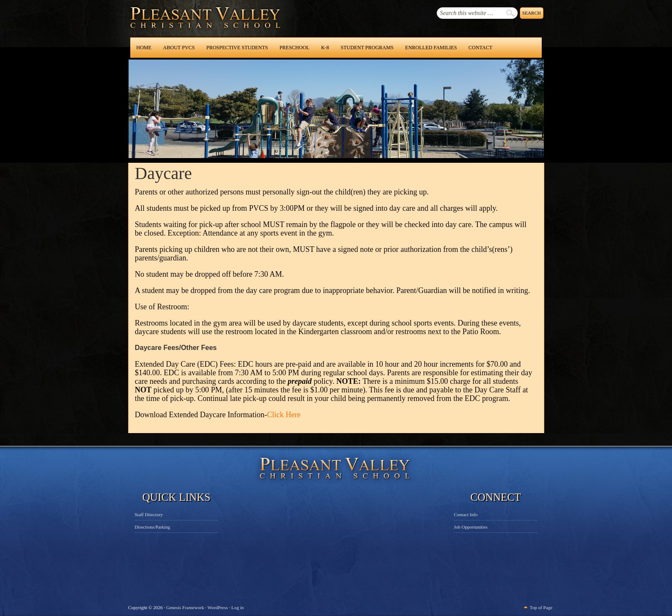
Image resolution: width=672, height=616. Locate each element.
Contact (480, 48)
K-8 (325, 48)
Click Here (284, 415)
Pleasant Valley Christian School (183, 26)
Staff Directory (149, 514)
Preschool (294, 48)
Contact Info (466, 514)
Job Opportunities (471, 527)
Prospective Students (237, 48)
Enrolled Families (431, 48)
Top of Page (541, 607)
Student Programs (367, 48)
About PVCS (179, 48)
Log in (238, 607)
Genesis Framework (185, 607)
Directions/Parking (152, 527)
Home (144, 48)
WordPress (217, 607)
